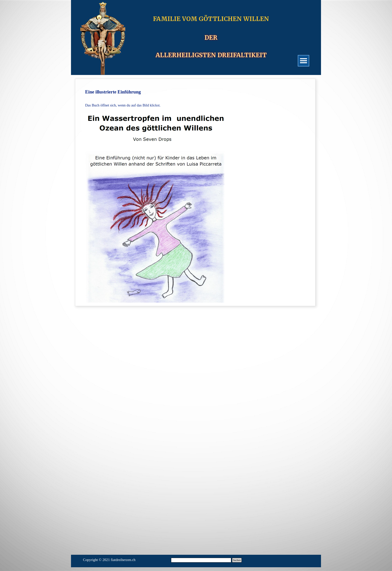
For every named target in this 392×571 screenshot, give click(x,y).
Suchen (237, 560)
